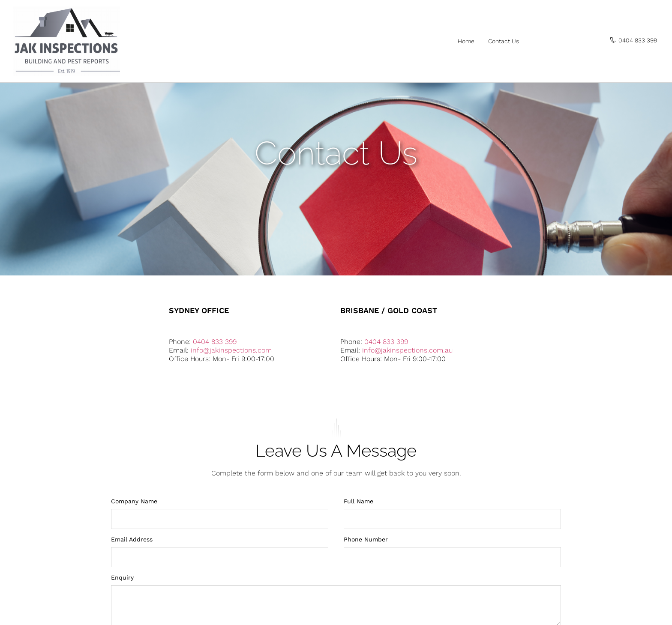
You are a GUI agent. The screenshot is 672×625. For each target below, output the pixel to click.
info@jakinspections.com (231, 389)
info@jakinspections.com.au (407, 389)
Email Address (132, 578)
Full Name (358, 540)
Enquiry (122, 616)
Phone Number (366, 578)
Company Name (134, 540)
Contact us (504, 41)
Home (466, 41)
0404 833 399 (215, 380)
